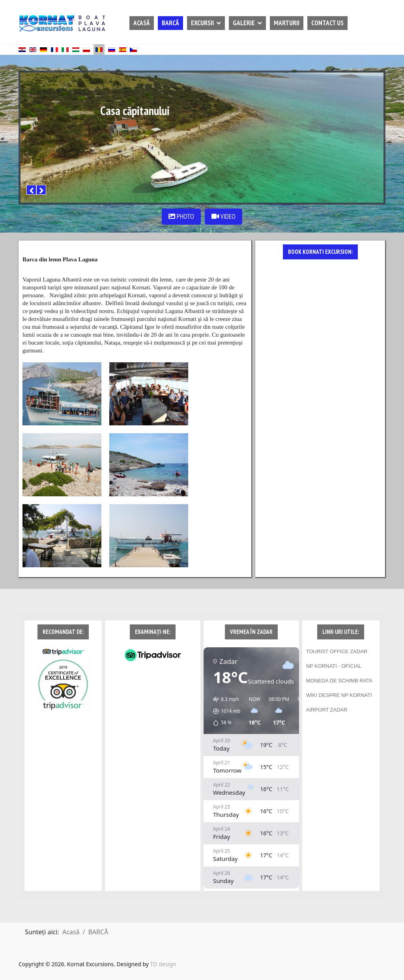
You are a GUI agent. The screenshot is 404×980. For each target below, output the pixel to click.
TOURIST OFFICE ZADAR (337, 651)
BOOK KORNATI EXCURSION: (320, 252)
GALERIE (244, 23)
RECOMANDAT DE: (63, 632)
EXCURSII (202, 23)
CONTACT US (327, 23)
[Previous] (31, 190)
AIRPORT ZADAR (327, 710)
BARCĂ (170, 23)
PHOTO (181, 216)
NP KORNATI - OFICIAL (334, 666)
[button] (224, 711)
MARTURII (287, 23)
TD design (163, 964)
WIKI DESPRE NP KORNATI (339, 695)
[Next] (41, 190)
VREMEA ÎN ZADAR (251, 632)
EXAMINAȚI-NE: (153, 632)
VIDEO (224, 216)
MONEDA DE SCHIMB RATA (339, 681)
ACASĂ (142, 23)
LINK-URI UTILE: (341, 632)
